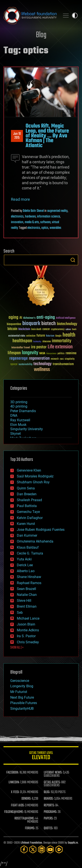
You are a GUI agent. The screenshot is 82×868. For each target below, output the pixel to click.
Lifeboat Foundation (31, 843)
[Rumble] (59, 849)
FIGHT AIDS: (18, 806)
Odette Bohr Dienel (33, 211)
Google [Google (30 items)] (58, 336)
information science (48, 217)
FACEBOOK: (13, 773)
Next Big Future (22, 697)
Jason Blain (26, 624)
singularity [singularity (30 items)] (70, 359)
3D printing (19, 402)
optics (45, 228)
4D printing (19, 406)
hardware (30, 217)
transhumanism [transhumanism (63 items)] (63, 364)
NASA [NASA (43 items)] (42, 354)
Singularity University (27, 429)
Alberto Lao (26, 571)
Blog (41, 35)
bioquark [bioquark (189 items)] (31, 324)
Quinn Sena (26, 488)
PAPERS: (49, 819)
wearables (55, 228)
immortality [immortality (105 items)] (62, 341)
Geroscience (20, 681)
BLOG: (47, 792)
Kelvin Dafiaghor (30, 518)
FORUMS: (30, 828)
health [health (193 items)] (69, 335)
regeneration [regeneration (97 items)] (39, 358)
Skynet (16, 434)
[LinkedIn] (42, 849)
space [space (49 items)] (14, 364)
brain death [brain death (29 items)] (36, 330)
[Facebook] (24, 849)
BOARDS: (49, 799)
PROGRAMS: (50, 812)
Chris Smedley (28, 642)
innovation (17, 222)
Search (73, 260)
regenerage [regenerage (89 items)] (19, 359)
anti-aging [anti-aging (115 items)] (46, 318)
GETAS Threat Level (41, 756)
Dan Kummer (27, 535)
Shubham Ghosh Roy (33, 482)
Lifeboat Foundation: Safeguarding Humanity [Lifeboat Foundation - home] (30, 15)
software (45, 222)
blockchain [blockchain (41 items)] (24, 329)
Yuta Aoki (24, 559)
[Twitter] (33, 849)
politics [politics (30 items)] (61, 354)
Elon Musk (18, 425)
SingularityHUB (22, 709)
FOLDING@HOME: (14, 812)
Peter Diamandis (23, 411)
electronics (17, 217)
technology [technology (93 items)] (43, 364)
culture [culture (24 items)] (68, 330)
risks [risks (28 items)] (62, 359)
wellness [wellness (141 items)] (42, 370)
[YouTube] (50, 849)
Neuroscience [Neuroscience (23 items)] (51, 354)
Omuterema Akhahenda (35, 541)
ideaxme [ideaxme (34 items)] (47, 342)
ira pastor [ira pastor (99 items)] (39, 347)
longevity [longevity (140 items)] (30, 353)
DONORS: (26, 799)
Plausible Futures (24, 703)
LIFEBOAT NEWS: (53, 773)
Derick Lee (25, 565)
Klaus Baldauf (28, 547)
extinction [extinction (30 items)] (31, 336)
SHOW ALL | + (17, 648)
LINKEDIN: (14, 782)
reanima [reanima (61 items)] (71, 353)
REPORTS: (49, 806)
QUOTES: (48, 828)
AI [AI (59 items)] (21, 318)
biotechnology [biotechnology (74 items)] (67, 324)
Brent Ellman (27, 606)
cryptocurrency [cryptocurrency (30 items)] (58, 330)
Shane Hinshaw (29, 577)
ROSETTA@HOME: (24, 819)
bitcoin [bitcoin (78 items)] (12, 329)
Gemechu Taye (28, 512)
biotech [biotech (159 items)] (49, 324)
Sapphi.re (73, 843)
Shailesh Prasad (29, 500)
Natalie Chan (27, 595)
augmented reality (57, 211)
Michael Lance (28, 618)
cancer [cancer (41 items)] (46, 329)
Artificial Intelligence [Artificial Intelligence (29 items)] (66, 318)
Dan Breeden (27, 494)
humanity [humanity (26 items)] (37, 342)
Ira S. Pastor (26, 636)
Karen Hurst (26, 524)
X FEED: (15, 792)
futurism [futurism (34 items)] (50, 336)
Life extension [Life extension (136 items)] (60, 347)
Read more (20, 199)
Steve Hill (24, 601)
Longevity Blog (22, 686)
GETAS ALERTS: (52, 782)
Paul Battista (27, 506)
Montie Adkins (28, 630)
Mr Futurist (19, 692)
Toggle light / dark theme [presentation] (75, 15)
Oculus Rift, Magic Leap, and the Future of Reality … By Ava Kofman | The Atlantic (47, 136)
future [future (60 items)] (41, 336)
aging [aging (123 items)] (13, 318)
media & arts (32, 222)
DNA (14, 415)
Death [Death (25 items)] (74, 330)
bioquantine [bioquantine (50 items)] (14, 324)
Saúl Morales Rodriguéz (35, 476)
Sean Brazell (26, 589)
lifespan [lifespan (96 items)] (14, 353)
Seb (20, 613)
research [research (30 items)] (55, 359)
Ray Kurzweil (20, 420)
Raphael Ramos (29, 583)
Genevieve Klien (29, 470)
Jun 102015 (17, 136)
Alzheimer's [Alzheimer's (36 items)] (29, 318)
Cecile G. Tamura (30, 553)
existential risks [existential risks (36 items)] (17, 336)
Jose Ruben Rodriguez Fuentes (41, 530)
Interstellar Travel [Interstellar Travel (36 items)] (21, 348)
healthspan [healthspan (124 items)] (22, 341)
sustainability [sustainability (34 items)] (25, 365)
